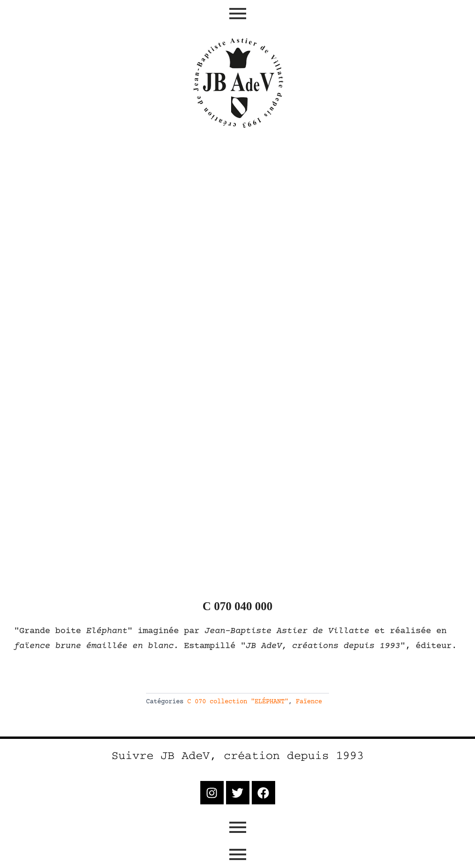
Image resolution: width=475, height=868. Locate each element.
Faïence (309, 702)
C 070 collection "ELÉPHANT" (238, 702)
